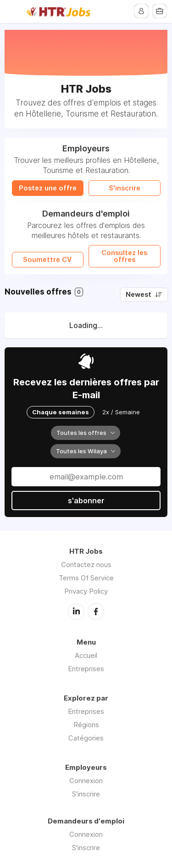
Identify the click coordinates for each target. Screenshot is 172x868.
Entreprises (86, 669)
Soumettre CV (47, 260)
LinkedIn (76, 612)
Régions (86, 725)
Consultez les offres (124, 256)
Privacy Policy (86, 591)
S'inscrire (125, 188)
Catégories (86, 738)
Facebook (96, 612)
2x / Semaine (121, 412)
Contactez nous (86, 565)
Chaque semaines (61, 412)
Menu (12, 11)
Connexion (86, 781)
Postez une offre (48, 188)
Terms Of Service (86, 578)
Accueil (86, 655)
